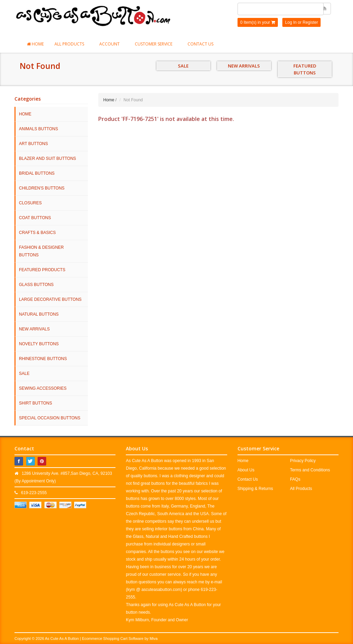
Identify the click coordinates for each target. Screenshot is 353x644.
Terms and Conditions (310, 470)
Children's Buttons (42, 188)
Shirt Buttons (36, 403)
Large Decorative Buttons (50, 299)
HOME (25, 114)
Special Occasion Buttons (50, 418)
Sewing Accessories (43, 388)
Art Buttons (33, 144)
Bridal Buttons (37, 173)
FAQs (295, 479)
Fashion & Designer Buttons (41, 251)
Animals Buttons (38, 129)
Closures (30, 203)
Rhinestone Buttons (43, 359)
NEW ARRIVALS (244, 66)
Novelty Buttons (39, 344)
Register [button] (310, 22)
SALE (183, 66)
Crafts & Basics (37, 233)
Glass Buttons (36, 285)
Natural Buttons (39, 314)
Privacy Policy (303, 461)
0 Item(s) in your (258, 22)
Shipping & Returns (255, 489)
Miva (154, 638)
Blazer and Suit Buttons (48, 159)
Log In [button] (291, 22)
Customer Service (156, 44)
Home (35, 44)
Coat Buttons (35, 218)
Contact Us (200, 44)
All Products (72, 44)
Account (112, 44)
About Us (246, 470)
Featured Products (42, 270)
